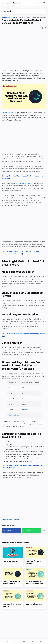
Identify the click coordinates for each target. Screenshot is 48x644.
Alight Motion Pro (26, 183)
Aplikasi (16, 520)
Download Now (14, 415)
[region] (24, 51)
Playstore (25, 410)
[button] (3, 3)
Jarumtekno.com (13, 3)
